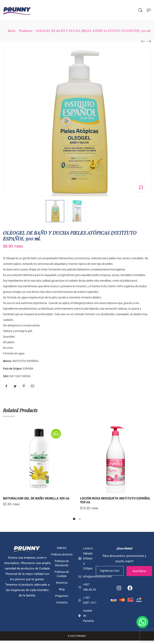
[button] (142, 622)
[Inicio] (12, 31)
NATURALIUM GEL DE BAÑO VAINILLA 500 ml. (37, 498)
